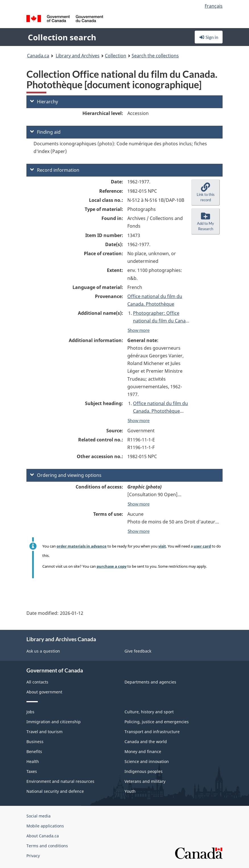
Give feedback (138, 651)
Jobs (30, 712)
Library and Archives (78, 56)
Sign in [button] (209, 37)
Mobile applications (45, 826)
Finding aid (45, 132)
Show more (139, 330)
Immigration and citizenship (54, 722)
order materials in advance (82, 546)
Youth (130, 791)
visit (162, 546)
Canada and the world (146, 742)
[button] (206, 192)
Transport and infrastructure (152, 732)
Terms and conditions (47, 846)
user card (202, 546)
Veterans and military (145, 781)
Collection (116, 56)
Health (33, 761)
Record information (55, 170)
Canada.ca (38, 56)
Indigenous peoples (144, 771)
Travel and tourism (44, 732)
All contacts (37, 682)
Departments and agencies (150, 682)
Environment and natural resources (60, 781)
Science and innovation (147, 761)
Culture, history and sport (149, 712)
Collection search (62, 37)
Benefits (34, 751)
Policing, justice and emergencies (157, 722)
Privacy (33, 856)
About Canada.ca (43, 836)
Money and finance (143, 751)
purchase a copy (112, 566)
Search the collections (155, 56)
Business (35, 742)
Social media (39, 816)
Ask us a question (43, 651)
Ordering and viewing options (66, 475)
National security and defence (55, 791)
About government (44, 692)
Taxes (32, 771)
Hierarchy (44, 102)
